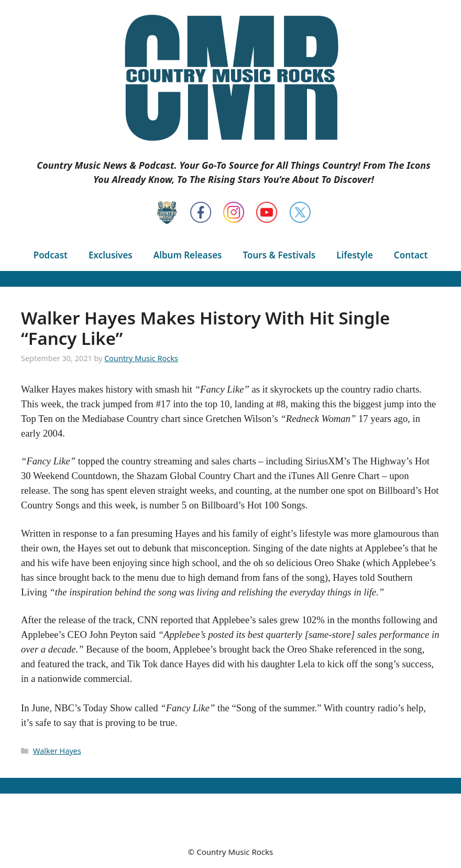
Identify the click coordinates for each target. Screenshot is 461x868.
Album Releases (188, 255)
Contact (411, 255)
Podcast (51, 255)
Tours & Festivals (279, 255)
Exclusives (111, 255)
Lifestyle (355, 255)
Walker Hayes (57, 751)
